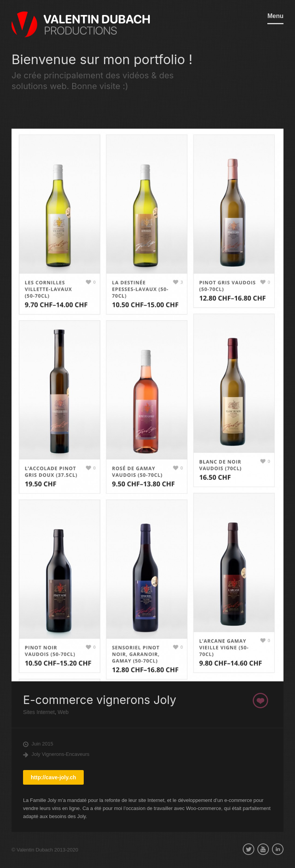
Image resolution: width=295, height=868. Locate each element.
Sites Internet (39, 712)
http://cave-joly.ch (53, 777)
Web (62, 712)
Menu (275, 16)
